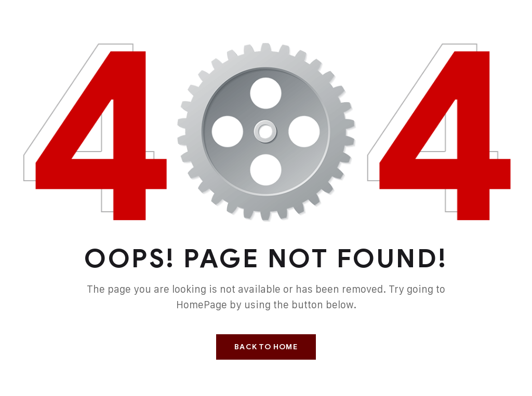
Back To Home (266, 347)
